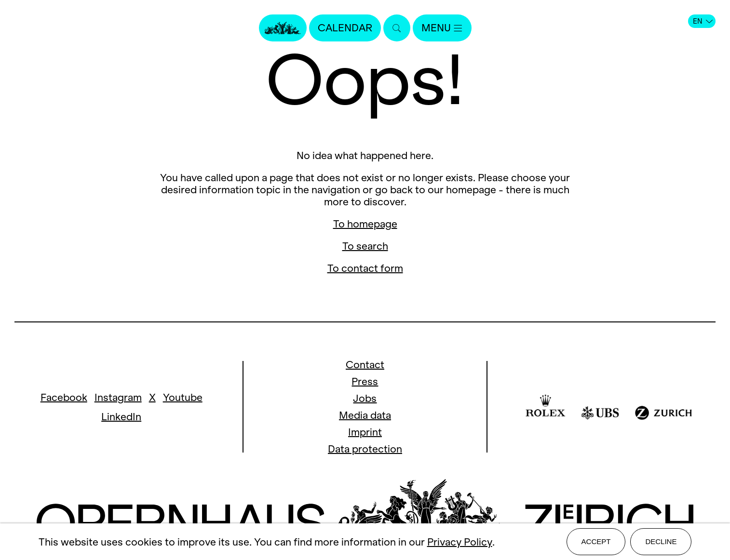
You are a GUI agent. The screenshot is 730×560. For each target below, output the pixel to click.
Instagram (118, 397)
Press (365, 381)
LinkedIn (121, 417)
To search (365, 246)
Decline (661, 541)
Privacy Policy (460, 542)
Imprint (365, 432)
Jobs (365, 398)
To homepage (365, 224)
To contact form (365, 268)
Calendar (345, 28)
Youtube (183, 397)
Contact (365, 365)
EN (703, 21)
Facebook (64, 397)
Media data (365, 415)
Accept (596, 541)
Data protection (365, 449)
